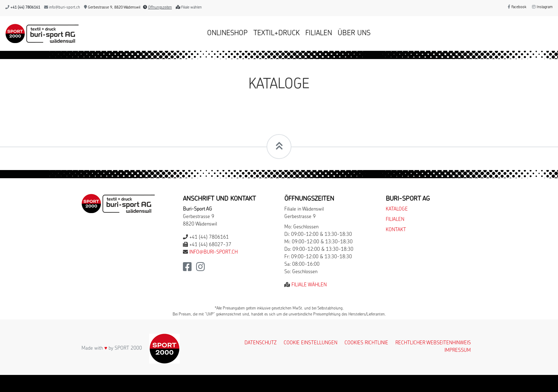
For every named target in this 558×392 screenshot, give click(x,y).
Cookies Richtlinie (366, 343)
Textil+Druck (277, 33)
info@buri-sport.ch (65, 8)
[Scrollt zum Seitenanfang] (279, 147)
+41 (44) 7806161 (25, 8)
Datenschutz (260, 343)
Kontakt (396, 230)
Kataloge (397, 209)
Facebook (517, 7)
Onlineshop (227, 33)
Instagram (542, 7)
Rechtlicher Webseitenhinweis (433, 343)
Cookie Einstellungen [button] (310, 343)
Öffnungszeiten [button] (160, 8)
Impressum (458, 351)
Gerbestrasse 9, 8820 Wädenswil (112, 8)
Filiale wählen (191, 8)
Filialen (319, 33)
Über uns (354, 33)
